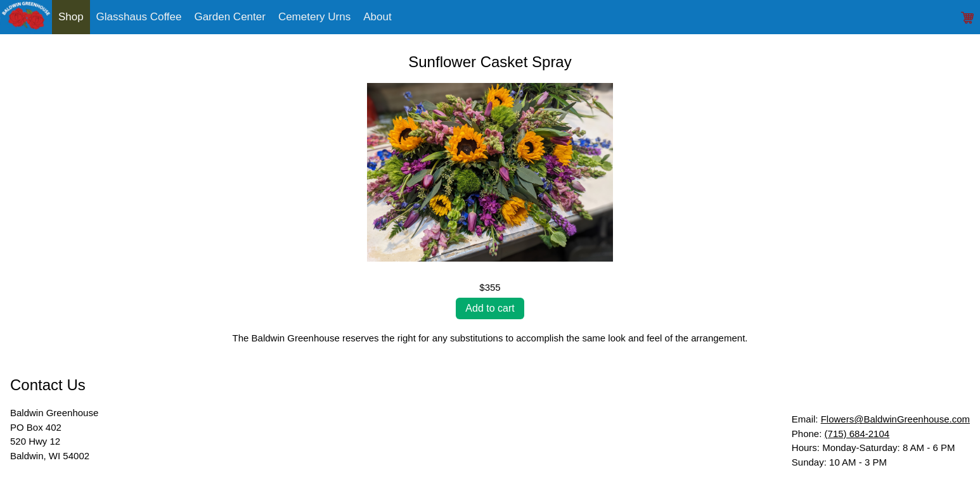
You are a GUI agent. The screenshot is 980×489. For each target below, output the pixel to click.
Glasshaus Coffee (139, 17)
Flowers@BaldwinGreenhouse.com (895, 419)
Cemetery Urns (314, 17)
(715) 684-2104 (857, 434)
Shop (71, 17)
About (377, 17)
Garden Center (229, 17)
